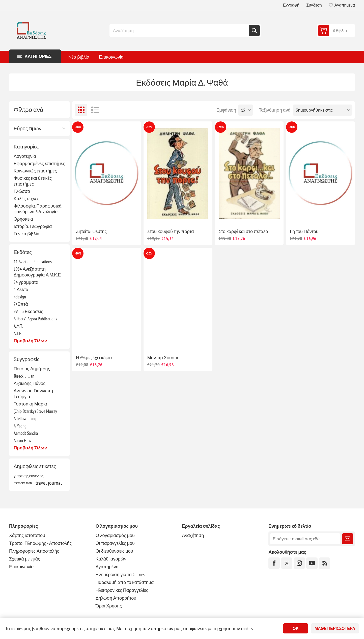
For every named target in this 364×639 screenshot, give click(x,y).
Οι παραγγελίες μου (115, 543)
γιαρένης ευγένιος (29, 476)
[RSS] (325, 563)
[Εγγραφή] (305, 539)
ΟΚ (296, 628)
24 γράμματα (26, 282)
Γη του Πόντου (304, 231)
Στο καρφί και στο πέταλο (243, 231)
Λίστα (95, 110)
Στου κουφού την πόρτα (171, 231)
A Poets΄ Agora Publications (35, 319)
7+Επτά (21, 304)
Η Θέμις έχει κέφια (94, 358)
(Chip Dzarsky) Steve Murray (35, 411)
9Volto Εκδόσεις (28, 311)
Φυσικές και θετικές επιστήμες (33, 181)
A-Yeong (20, 426)
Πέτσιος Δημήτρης (32, 369)
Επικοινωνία (21, 567)
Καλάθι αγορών (111, 559)
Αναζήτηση (254, 31)
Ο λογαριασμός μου (115, 535)
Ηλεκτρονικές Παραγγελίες (122, 590)
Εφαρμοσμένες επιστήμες (39, 163)
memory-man (23, 483)
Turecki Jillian (24, 376)
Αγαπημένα (107, 567)
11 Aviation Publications (33, 262)
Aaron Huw (22, 440)
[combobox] (180, 31)
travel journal (49, 483)
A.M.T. (18, 326)
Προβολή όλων (30, 341)
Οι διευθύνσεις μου (114, 551)
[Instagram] (299, 563)
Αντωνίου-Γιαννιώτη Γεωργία (33, 394)
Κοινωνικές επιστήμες (35, 171)
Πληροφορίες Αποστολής (34, 551)
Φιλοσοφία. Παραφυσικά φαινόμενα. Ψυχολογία (38, 209)
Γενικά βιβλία (26, 234)
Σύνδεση (314, 5)
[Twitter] (287, 563)
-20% (78, 127)
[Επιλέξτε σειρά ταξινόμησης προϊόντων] (323, 110)
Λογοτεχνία (25, 156)
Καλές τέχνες (26, 199)
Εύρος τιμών (27, 129)
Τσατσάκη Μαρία (30, 404)
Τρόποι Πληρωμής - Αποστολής (40, 543)
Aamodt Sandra (26, 433)
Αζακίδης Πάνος (30, 383)
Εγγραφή (291, 5)
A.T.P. (18, 333)
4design (20, 297)
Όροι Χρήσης (109, 606)
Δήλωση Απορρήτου (116, 598)
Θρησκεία (23, 219)
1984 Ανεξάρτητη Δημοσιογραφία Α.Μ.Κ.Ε (37, 272)
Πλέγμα (81, 110)
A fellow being (25, 418)
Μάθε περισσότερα (335, 628)
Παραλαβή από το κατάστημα (125, 582)
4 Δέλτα (21, 289)
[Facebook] (274, 563)
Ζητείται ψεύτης (91, 231)
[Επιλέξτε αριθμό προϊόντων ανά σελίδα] (246, 110)
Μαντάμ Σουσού (163, 358)
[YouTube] (312, 563)
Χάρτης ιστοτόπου (27, 535)
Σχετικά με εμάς (25, 559)
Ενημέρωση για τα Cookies (120, 574)
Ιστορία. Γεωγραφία (33, 226)
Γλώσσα (22, 191)
